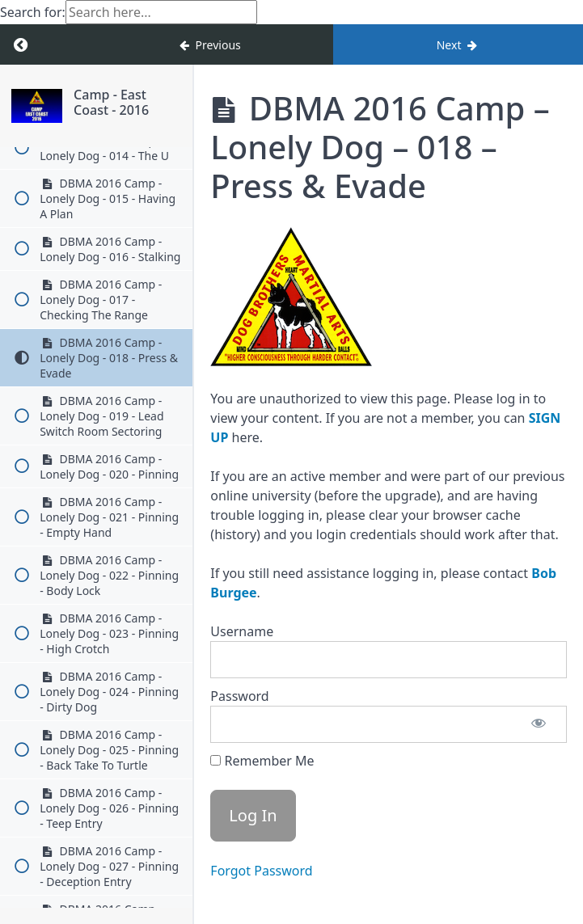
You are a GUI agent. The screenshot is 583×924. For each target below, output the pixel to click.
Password (239, 696)
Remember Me (262, 761)
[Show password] (539, 724)
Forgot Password (261, 871)
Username (242, 631)
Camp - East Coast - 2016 (111, 102)
